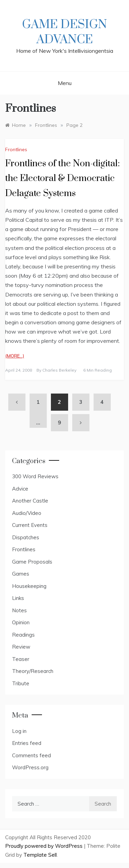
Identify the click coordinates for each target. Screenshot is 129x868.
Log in (19, 731)
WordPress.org (30, 767)
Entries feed (27, 743)
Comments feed (31, 755)
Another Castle (30, 501)
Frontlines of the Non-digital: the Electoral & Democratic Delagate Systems (62, 178)
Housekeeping (29, 586)
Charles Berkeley (59, 370)
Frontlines (16, 149)
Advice (20, 489)
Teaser (21, 659)
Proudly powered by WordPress (45, 846)
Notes (19, 610)
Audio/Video (27, 513)
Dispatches (26, 537)
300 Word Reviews (35, 476)
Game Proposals (32, 562)
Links (18, 598)
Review (21, 647)
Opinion (21, 622)
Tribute (21, 683)
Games (21, 574)
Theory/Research (33, 671)
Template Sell (40, 855)
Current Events (30, 525)
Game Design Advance (64, 32)
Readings (23, 635)
